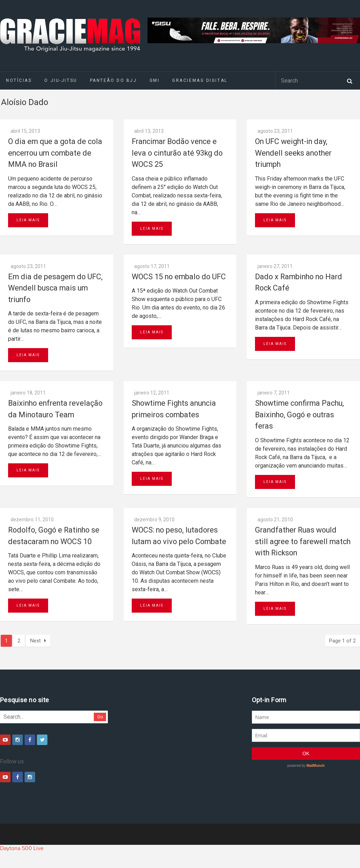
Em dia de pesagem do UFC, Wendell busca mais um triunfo (55, 288)
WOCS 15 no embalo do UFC (179, 277)
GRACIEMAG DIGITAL (200, 80)
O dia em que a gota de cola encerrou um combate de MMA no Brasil (55, 153)
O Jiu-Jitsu (61, 80)
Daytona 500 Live (22, 848)
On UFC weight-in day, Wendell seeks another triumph (293, 153)
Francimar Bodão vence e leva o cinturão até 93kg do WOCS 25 (177, 153)
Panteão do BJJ (113, 80)
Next (38, 641)
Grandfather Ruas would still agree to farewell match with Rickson (303, 541)
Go (100, 717)
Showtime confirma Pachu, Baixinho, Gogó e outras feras (299, 415)
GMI (155, 80)
